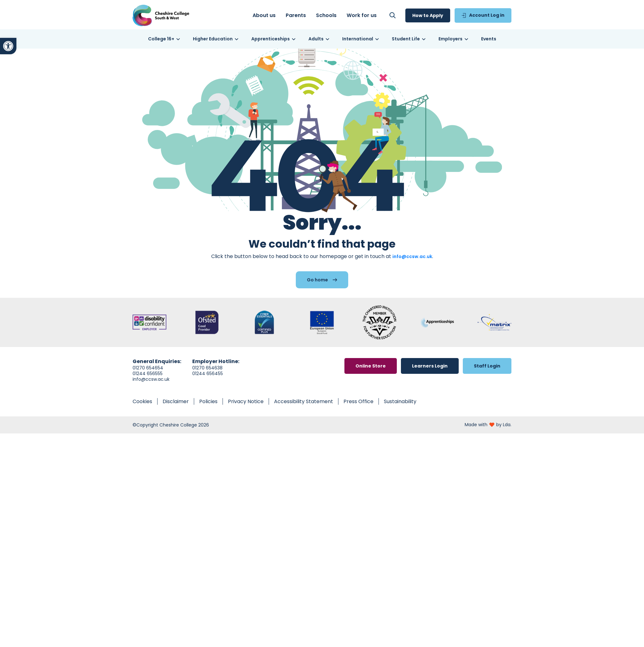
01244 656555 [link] (148, 380)
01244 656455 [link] (208, 380)
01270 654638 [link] (207, 374)
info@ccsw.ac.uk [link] (412, 263)
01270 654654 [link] (148, 374)
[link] (8, 46)
